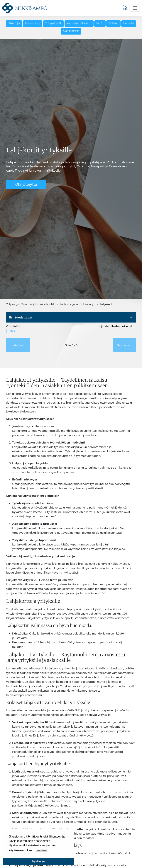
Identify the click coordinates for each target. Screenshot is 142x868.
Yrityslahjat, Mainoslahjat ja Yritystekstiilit (31, 304)
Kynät (100, 24)
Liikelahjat (14, 24)
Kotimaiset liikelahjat (79, 24)
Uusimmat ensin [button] (122, 326)
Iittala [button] (12, 331)
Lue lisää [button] (42, 850)
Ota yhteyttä (26, 184)
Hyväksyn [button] (38, 861)
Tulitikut (113, 24)
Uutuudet (129, 24)
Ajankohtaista (71, 31)
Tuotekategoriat (69, 304)
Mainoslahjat (33, 24)
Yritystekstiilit (54, 24)
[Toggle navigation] (135, 8)
